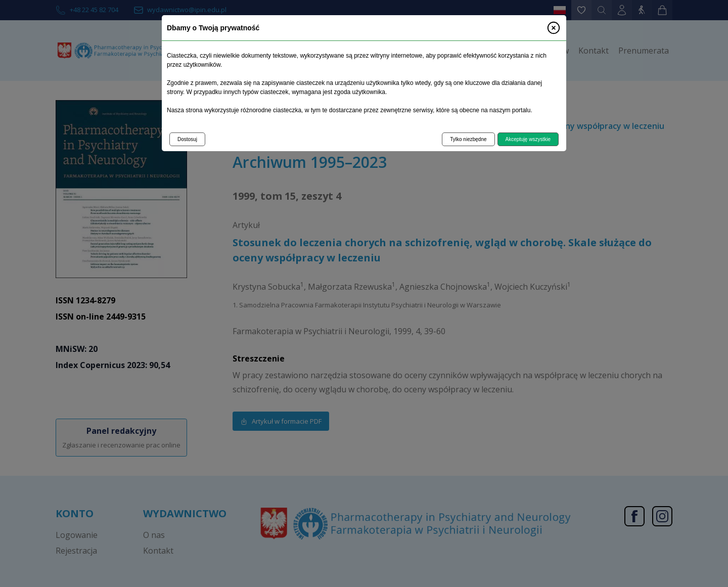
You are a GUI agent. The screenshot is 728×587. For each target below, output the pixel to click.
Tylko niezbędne (468, 139)
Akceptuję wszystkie (528, 139)
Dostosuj (187, 139)
